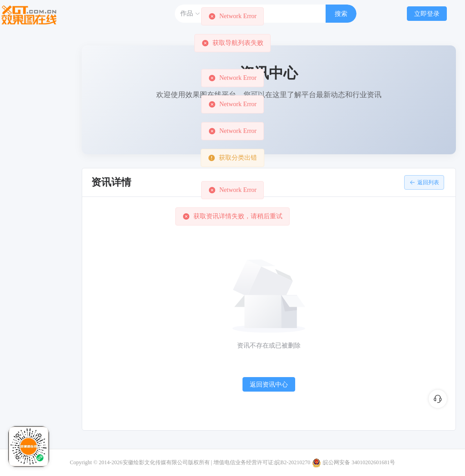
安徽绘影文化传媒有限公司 (155, 462)
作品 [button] (190, 14)
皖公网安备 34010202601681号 (359, 462)
